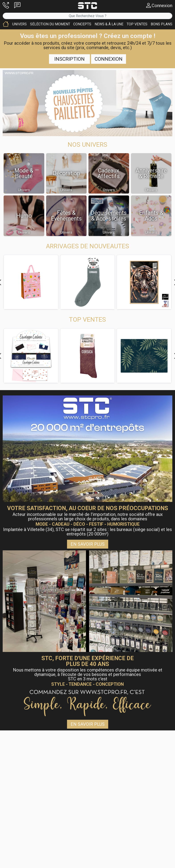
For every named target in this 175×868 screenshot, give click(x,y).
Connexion (109, 59)
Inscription (69, 59)
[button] (6, 5)
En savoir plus (88, 544)
